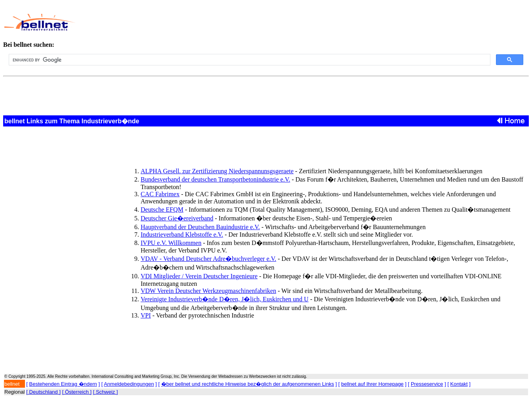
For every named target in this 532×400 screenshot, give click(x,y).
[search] (249, 60)
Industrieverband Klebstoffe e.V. (182, 234)
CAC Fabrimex (160, 194)
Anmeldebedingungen (129, 384)
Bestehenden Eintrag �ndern (63, 384)
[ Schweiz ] (106, 392)
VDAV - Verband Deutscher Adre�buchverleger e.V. (208, 259)
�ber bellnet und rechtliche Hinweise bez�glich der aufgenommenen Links (248, 384)
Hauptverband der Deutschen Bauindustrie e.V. (200, 227)
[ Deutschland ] (43, 392)
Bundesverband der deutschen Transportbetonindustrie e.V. (215, 179)
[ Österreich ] (77, 392)
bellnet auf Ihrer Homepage (372, 384)
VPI (146, 315)
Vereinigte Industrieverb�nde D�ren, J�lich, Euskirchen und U (225, 299)
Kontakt (459, 384)
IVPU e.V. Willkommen (171, 243)
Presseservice (427, 384)
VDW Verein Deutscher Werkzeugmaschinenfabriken (208, 291)
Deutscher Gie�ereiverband (177, 218)
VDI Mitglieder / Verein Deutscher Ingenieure (199, 276)
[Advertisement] (254, 22)
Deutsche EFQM (162, 210)
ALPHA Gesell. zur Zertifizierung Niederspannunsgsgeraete (217, 171)
